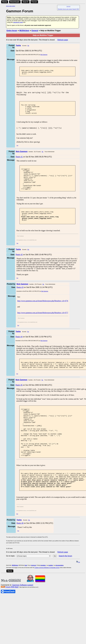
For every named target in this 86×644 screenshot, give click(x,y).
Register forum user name (65, 9)
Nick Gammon (44, 55)
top (78, 590)
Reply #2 (19, 267)
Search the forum (65, 584)
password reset (18, 22)
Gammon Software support (23, 613)
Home (5, 2)
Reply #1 (19, 162)
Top (17, 151)
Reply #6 (20, 551)
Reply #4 (19, 349)
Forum (34, 2)
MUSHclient (24, 31)
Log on (68, 6)
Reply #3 (20, 300)
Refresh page (63, 40)
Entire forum (12, 31)
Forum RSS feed (12, 615)
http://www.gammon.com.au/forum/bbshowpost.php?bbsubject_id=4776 (43, 313)
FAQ (78, 9)
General (35, 31)
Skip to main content (11, 6)
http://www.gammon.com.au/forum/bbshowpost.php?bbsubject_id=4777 (43, 325)
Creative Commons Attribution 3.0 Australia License (47, 595)
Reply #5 (19, 399)
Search (26, 2)
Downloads (15, 2)
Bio (28, 46)
